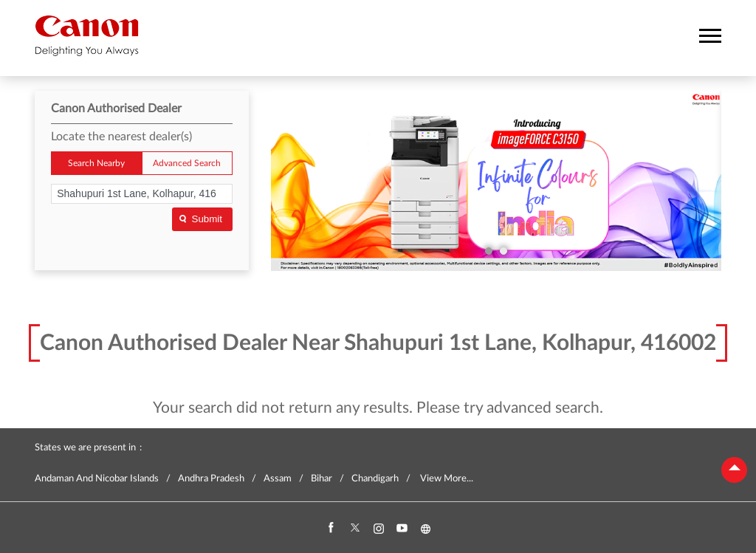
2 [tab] (504, 251)
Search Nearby (96, 163)
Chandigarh (375, 479)
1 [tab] (489, 251)
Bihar (322, 479)
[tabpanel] (496, 181)
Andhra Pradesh (211, 479)
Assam (278, 479)
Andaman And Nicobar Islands (97, 479)
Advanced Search (187, 163)
